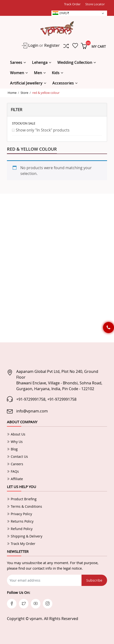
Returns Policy (20, 521)
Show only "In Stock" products (43, 130)
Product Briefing (22, 499)
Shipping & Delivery (25, 536)
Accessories (63, 83)
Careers (15, 464)
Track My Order (21, 544)
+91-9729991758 (31, 399)
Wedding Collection (75, 62)
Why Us (15, 442)
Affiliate (15, 479)
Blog (12, 449)
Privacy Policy (19, 514)
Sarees (16, 62)
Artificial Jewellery (26, 83)
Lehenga (40, 62)
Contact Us (17, 456)
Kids (56, 73)
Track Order (72, 4)
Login (33, 45)
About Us (16, 434)
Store (24, 93)
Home (12, 93)
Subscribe (94, 580)
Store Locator (95, 4)
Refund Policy (20, 529)
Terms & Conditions (24, 506)
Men (38, 73)
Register (52, 45)
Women (17, 73)
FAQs (13, 471)
